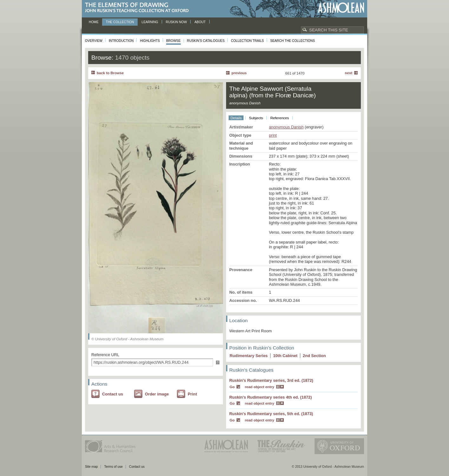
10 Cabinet (285, 356)
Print (192, 394)
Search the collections (293, 41)
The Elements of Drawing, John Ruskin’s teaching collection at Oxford (139, 8)
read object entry (260, 387)
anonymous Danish (286, 127)
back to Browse (110, 73)
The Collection (120, 22)
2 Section (314, 356)
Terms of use (113, 467)
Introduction (121, 41)
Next (348, 73)
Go (232, 387)
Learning (150, 22)
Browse (173, 41)
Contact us (113, 394)
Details (236, 118)
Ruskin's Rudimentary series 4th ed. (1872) (271, 397)
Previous (239, 73)
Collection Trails (247, 41)
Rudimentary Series (249, 356)
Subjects (256, 118)
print (273, 135)
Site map (91, 467)
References (280, 118)
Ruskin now (176, 22)
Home (94, 22)
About (200, 22)
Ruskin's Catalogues (206, 41)
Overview (94, 41)
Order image (157, 394)
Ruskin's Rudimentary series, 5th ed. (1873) (271, 414)
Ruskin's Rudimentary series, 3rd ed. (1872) (271, 380)
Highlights (150, 41)
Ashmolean (341, 8)
